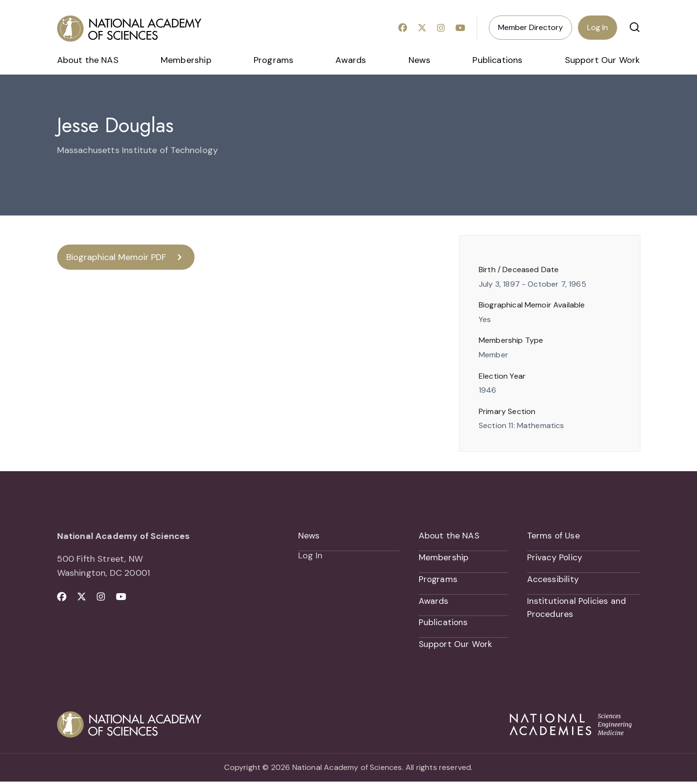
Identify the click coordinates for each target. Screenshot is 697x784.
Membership (186, 60)
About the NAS (88, 60)
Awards (351, 60)
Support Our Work (603, 60)
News (420, 60)
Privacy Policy (555, 558)
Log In (598, 27)
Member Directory (530, 27)
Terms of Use (554, 536)
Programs (273, 60)
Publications (497, 60)
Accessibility (553, 581)
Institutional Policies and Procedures (577, 609)
